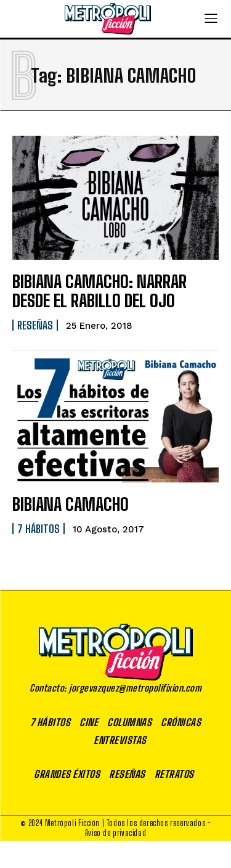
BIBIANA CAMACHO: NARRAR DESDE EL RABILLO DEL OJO (99, 291)
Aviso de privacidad (115, 833)
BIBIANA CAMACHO (71, 504)
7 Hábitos (38, 529)
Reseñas (35, 325)
